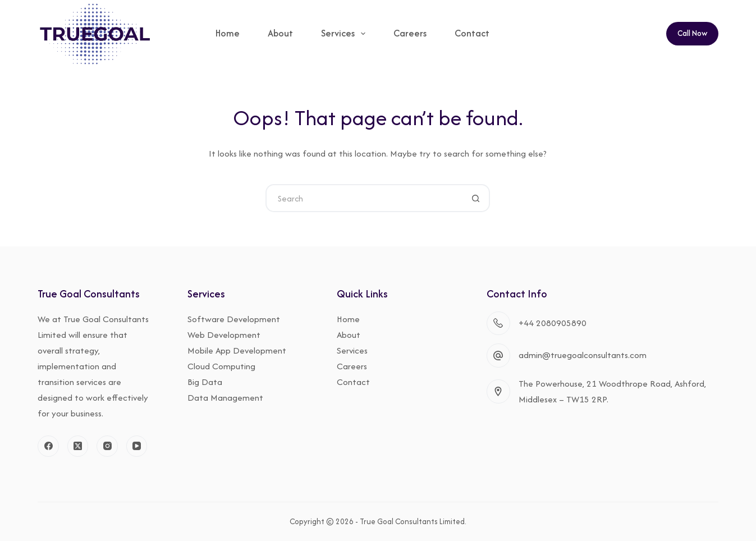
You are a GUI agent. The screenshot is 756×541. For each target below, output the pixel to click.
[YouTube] (137, 446)
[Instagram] (107, 446)
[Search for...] (364, 198)
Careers (410, 33)
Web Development (224, 335)
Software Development (234, 319)
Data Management (225, 398)
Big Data (205, 382)
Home (228, 33)
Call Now (692, 33)
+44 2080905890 (553, 323)
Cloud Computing (221, 366)
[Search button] (476, 198)
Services (346, 33)
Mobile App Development (237, 350)
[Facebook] (48, 446)
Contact (472, 33)
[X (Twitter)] (78, 446)
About (280, 33)
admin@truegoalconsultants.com (583, 355)
